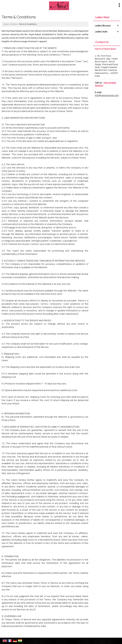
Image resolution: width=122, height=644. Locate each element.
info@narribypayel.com (107, 95)
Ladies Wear (102, 17)
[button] (105, 84)
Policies (14, 24)
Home (6, 24)
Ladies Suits (101, 32)
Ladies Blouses (103, 26)
